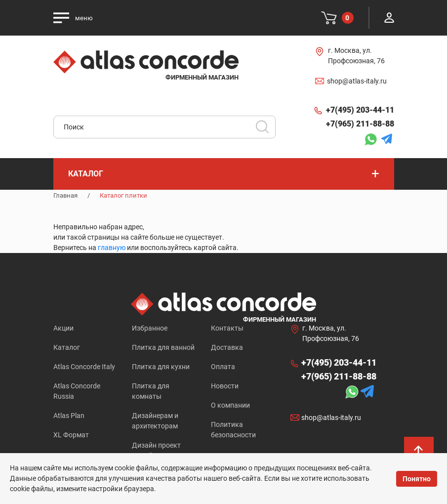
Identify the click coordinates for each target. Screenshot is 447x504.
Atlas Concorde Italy (84, 367)
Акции (63, 328)
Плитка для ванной (163, 347)
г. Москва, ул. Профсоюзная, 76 (356, 56)
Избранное (150, 328)
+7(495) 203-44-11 (360, 110)
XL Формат (71, 435)
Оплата (223, 367)
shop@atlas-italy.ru (357, 81)
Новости (225, 386)
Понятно (417, 479)
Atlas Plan (69, 416)
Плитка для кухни (161, 367)
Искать (266, 130)
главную (112, 248)
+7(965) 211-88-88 (360, 124)
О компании (230, 405)
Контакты (227, 328)
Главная (65, 195)
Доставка (227, 347)
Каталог (67, 347)
